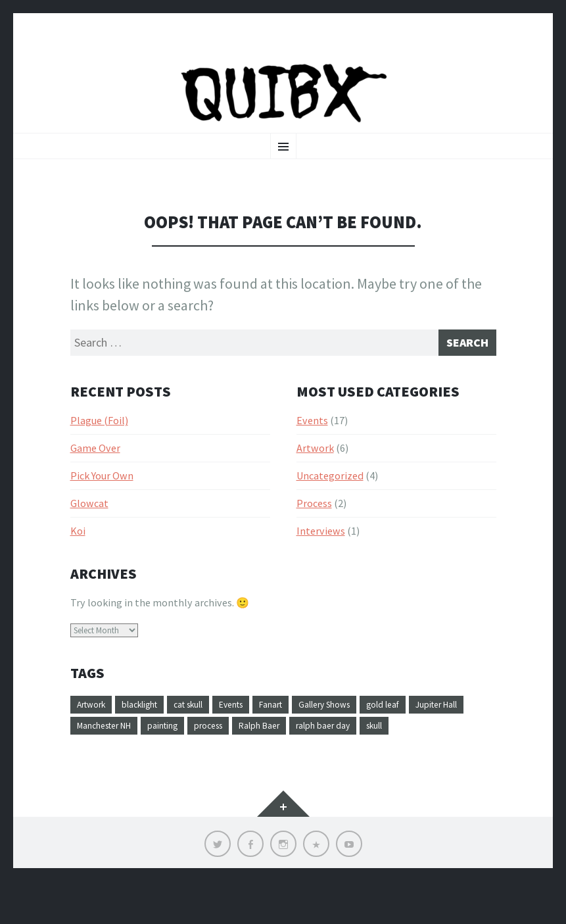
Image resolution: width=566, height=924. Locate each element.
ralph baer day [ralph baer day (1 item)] (438, 745)
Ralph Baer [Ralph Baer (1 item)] (364, 745)
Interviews (321, 547)
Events (312, 437)
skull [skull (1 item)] (88, 769)
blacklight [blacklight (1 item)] (154, 721)
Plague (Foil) (99, 437)
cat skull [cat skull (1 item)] (213, 721)
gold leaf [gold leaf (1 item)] (444, 721)
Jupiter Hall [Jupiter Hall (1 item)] (104, 745)
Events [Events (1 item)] (264, 721)
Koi (78, 547)
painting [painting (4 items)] (252, 745)
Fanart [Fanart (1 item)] (311, 721)
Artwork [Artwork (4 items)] (96, 721)
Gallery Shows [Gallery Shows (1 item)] (375, 721)
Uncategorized (330, 492)
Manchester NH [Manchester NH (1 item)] (181, 745)
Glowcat (89, 520)
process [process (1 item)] (305, 745)
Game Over (95, 464)
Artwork (315, 464)
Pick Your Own (102, 492)
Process (314, 520)
